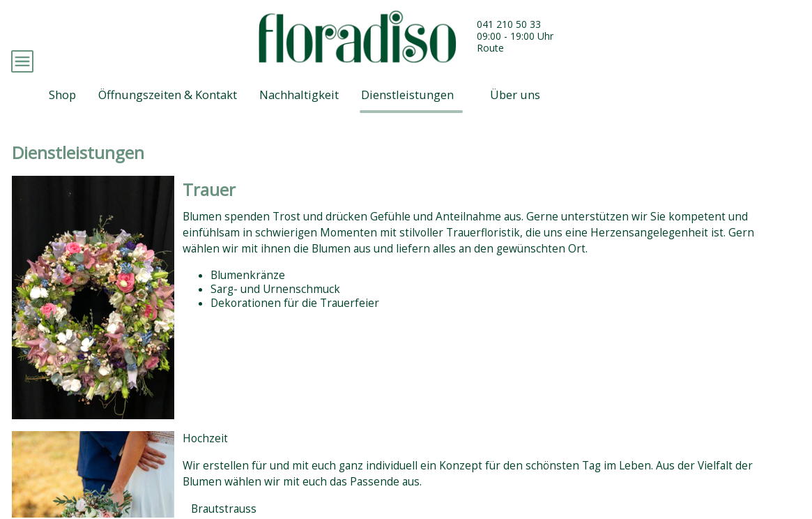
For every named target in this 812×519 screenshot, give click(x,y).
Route (490, 48)
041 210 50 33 (509, 24)
